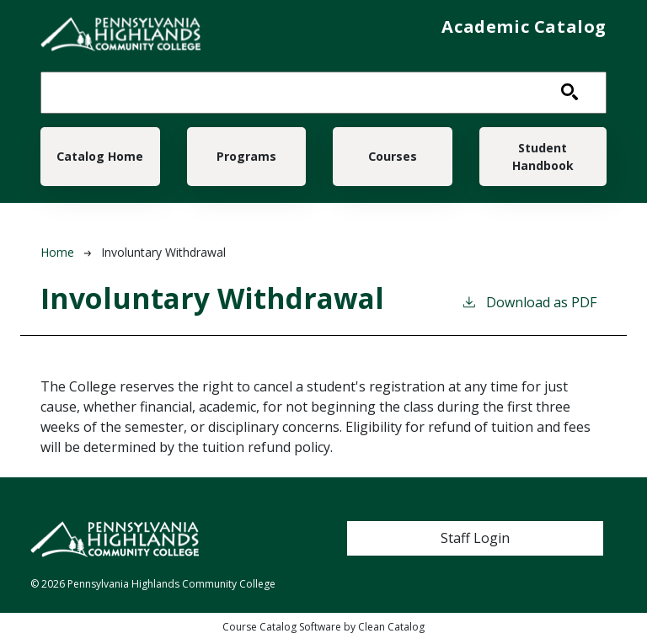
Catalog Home (100, 161)
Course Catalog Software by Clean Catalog (323, 636)
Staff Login (475, 547)
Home (57, 261)
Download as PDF (529, 311)
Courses (393, 161)
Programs (246, 161)
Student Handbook (543, 161)
